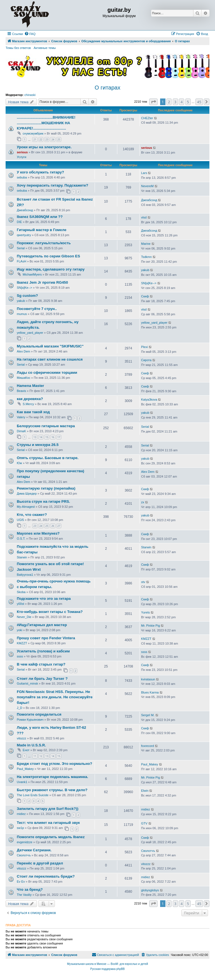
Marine (146, 244)
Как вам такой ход (33, 412)
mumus (22, 314)
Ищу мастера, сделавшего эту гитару (51, 269)
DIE (19, 222)
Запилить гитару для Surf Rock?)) (48, 809)
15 (47, 437)
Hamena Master (30, 386)
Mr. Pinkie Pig (150, 626)
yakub (145, 270)
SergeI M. (148, 715)
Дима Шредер (27, 493)
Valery (21, 417)
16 (53, 437)
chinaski (30, 95)
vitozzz (22, 738)
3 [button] (175, 102)
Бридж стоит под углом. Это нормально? (54, 764)
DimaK (21, 431)
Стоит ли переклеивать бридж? (46, 876)
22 (41, 139)
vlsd (144, 217)
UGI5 (20, 520)
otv (143, 582)
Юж (19, 463)
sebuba (22, 177)
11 (35, 756)
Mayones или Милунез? (38, 533)
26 (53, 526)
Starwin (22, 557)
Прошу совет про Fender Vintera (46, 638)
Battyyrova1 (25, 575)
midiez (21, 814)
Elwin (145, 791)
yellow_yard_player (30, 333)
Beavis (21, 391)
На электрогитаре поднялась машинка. (52, 777)
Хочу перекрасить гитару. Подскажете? (52, 185)
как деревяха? (30, 399)
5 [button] (188, 102)
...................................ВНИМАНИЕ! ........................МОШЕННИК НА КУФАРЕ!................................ (46, 123)
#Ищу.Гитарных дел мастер (42, 625)
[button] (153, 102)
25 (59, 139)
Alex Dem (24, 351)
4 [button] (182, 102)
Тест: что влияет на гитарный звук (48, 823)
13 (35, 437)
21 (35, 139)
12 (41, 756)
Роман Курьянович (30, 720)
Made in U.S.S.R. (31, 745)
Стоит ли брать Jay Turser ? (42, 679)
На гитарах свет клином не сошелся (50, 359)
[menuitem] (30, 34)
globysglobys (150, 890)
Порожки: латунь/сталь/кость (44, 243)
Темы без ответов (18, 48)
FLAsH (22, 261)
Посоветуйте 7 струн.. (37, 309)
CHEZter (147, 118)
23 (47, 139)
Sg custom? (27, 296)
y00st (20, 604)
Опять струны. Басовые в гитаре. (48, 458)
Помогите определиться (39, 714)
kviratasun (148, 679)
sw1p (20, 828)
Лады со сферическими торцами (47, 373)
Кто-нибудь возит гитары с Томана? (50, 612)
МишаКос (24, 378)
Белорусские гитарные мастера (46, 426)
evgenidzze (25, 842)
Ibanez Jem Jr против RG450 (42, 282)
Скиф (145, 296)
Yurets (145, 612)
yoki (20, 630)
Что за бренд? (30, 889)
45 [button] (199, 102)
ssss (20, 656)
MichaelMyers (32, 274)
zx (143, 502)
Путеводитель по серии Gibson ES (48, 256)
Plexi (144, 347)
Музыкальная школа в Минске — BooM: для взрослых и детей (107, 964)
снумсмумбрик (33, 133)
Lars (144, 173)
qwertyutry (24, 235)
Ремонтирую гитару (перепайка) (46, 488)
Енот (26, 750)
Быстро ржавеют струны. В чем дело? (52, 790)
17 (59, 437)
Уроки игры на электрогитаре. (44, 147)
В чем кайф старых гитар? (41, 664)
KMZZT (22, 643)
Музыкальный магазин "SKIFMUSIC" (50, 346)
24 (53, 139)
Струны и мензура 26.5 (38, 445)
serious (22, 152)
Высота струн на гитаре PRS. (43, 501)
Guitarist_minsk (27, 683)
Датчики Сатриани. (34, 850)
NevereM (147, 186)
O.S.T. (21, 539)
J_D (20, 708)
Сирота (146, 360)
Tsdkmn (146, 257)
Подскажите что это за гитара (44, 599)
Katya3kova (149, 399)
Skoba (21, 592)
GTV (144, 823)
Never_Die (24, 617)
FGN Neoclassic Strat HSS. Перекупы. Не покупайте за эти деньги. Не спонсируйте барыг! (55, 697)
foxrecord (148, 746)
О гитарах (107, 88)
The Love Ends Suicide (33, 795)
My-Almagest (26, 507)
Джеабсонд (25, 210)
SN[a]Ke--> (24, 288)
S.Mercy (28, 404)
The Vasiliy (24, 895)
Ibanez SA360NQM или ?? (40, 217)
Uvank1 (22, 782)
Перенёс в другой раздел (40, 863)
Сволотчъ (24, 855)
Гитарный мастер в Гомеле (42, 230)
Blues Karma (150, 692)
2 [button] (169, 102)
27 (59, 526)
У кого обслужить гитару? (40, 172)
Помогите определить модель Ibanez (51, 837)
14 (41, 437)
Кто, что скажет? (32, 515)
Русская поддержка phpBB (107, 969)
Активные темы (45, 48)
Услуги (22, 157)
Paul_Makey (25, 769)
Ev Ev (21, 882)
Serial (21, 248)
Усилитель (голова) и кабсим (43, 651)
